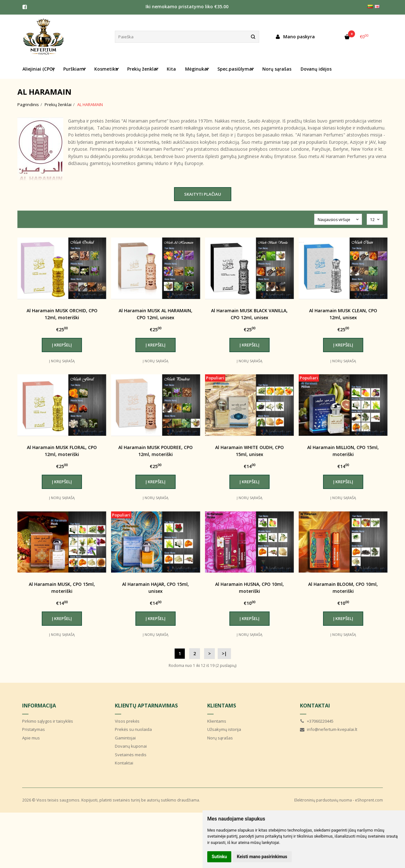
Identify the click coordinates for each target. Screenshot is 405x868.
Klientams (222, 706)
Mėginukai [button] (197, 69)
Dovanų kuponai (131, 746)
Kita (171, 69)
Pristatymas (34, 729)
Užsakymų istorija (224, 729)
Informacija (39, 706)
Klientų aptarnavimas (146, 706)
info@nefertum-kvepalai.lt (329, 729)
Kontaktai (124, 763)
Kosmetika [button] (106, 69)
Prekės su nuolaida (133, 729)
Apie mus (31, 738)
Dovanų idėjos (316, 69)
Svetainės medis (131, 755)
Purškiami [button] (74, 69)
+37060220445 (317, 721)
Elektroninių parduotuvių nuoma (323, 800)
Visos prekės (127, 721)
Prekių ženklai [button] (142, 69)
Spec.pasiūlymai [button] (235, 69)
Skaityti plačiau (203, 194)
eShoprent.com (369, 800)
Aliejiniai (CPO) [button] (38, 69)
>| (224, 653)
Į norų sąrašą (62, 361)
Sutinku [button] (219, 857)
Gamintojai (125, 738)
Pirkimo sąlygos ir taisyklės (48, 721)
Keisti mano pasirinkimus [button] (262, 857)
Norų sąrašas (277, 69)
